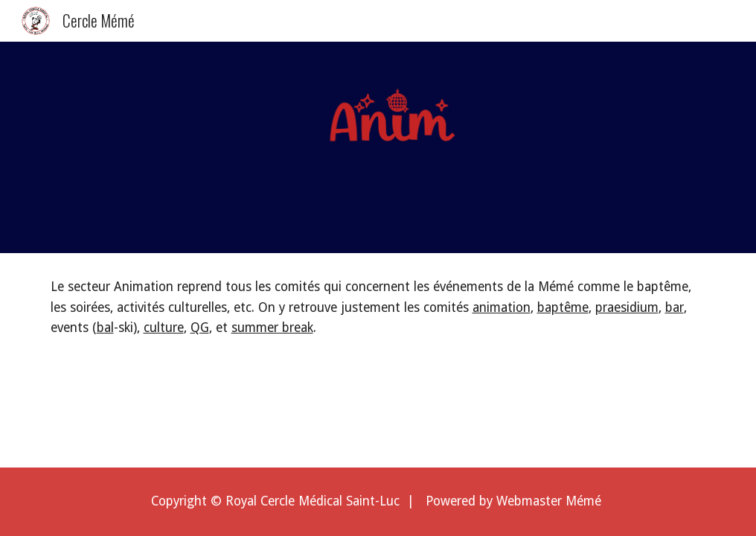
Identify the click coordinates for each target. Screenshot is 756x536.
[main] (378, 308)
